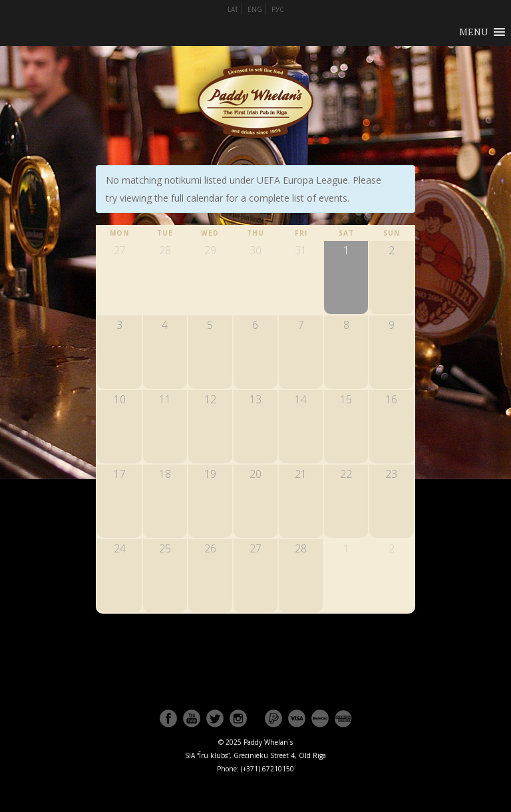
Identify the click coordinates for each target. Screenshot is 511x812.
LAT (233, 9)
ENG (255, 9)
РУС (278, 9)
